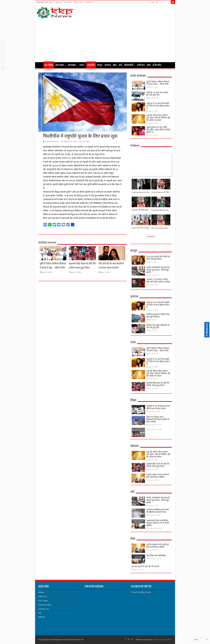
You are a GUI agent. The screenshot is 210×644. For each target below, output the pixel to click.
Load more (151, 236)
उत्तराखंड (72, 65)
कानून (100, 65)
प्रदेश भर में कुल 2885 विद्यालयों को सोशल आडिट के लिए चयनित (158, 419)
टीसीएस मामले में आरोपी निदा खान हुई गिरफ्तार (158, 316)
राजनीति (91, 65)
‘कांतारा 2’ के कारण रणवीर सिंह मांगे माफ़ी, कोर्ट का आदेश (158, 281)
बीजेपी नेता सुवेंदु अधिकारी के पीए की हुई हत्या (158, 326)
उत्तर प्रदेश (60, 65)
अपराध (108, 65)
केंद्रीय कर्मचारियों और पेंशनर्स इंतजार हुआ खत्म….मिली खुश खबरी (158, 270)
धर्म (40, 613)
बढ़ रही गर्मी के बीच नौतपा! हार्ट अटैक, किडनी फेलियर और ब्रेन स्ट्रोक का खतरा (158, 118)
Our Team (68, 2)
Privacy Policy (79, 2)
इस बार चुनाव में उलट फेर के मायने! (145, 567)
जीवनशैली (129, 65)
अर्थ (120, 65)
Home (40, 65)
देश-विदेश (49, 65)
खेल (115, 65)
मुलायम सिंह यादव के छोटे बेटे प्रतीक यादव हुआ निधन (82, 266)
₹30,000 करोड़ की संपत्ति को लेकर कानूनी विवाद (158, 258)
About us (59, 2)
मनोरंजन (141, 65)
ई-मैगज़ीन (157, 65)
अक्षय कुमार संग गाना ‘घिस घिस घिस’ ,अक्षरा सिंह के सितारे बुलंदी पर (158, 130)
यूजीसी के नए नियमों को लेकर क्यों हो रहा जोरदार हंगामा (158, 407)
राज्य (82, 65)
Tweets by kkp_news (141, 592)
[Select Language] (200, 639)
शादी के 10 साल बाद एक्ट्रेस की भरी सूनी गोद (157, 94)
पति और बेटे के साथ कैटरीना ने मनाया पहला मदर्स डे (111, 266)
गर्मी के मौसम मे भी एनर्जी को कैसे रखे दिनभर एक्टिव (158, 476)
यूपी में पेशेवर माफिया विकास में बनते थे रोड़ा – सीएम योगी (53, 266)
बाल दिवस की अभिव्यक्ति (156, 556)
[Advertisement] (105, 40)
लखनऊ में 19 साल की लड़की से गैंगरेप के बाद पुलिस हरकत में (158, 106)
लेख (149, 65)
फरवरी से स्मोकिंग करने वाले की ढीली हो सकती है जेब (157, 511)
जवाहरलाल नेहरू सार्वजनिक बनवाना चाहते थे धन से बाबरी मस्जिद (158, 523)
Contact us (89, 2)
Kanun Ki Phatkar (52, 142)
